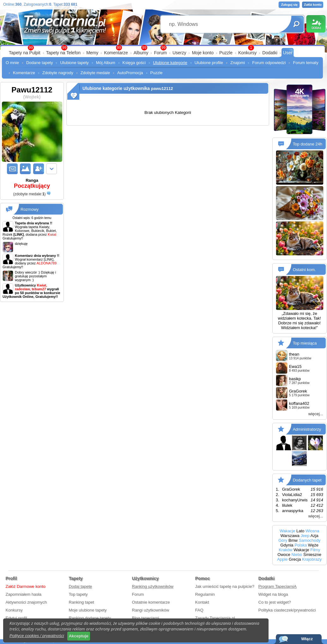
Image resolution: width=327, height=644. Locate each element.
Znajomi (238, 63)
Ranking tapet (82, 602)
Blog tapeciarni (146, 618)
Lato (300, 531)
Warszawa (290, 536)
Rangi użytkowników (151, 610)
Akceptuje (79, 636)
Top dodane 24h (308, 144)
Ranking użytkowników (153, 586)
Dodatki (270, 53)
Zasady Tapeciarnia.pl (215, 618)
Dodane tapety (40, 63)
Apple (282, 559)
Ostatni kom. (304, 270)
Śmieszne (312, 555)
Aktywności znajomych (26, 602)
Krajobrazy (312, 559)
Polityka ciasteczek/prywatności (287, 610)
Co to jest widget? (275, 602)
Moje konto (203, 53)
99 (163, 48)
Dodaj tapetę (81, 586)
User (288, 53)
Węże (313, 545)
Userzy (179, 53)
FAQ (199, 610)
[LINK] (49, 259)
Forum (160, 53)
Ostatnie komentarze (151, 602)
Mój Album (106, 63)
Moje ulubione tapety (88, 610)
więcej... (316, 414)
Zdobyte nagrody (58, 73)
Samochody (310, 540)
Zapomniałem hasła (24, 594)
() (30, 194)
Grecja (295, 559)
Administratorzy (307, 429)
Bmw (293, 540)
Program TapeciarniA (278, 586)
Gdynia (287, 545)
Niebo (297, 555)
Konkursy (247, 53)
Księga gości (134, 63)
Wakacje (287, 531)
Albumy (141, 53)
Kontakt (202, 602)
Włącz (307, 639)
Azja (314, 536)
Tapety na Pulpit (25, 53)
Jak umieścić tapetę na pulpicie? (225, 586)
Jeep (305, 536)
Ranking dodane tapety (90, 618)
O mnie (12, 63)
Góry (283, 540)
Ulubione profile (209, 63)
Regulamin (205, 594)
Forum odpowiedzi (269, 63)
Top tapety (78, 594)
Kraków (285, 550)
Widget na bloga (273, 594)
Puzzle (226, 53)
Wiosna (312, 531)
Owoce (284, 555)
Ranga (32, 184)
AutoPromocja (130, 73)
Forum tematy (306, 63)
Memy (92, 53)
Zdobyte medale (95, 73)
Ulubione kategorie (170, 63)
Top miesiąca (305, 343)
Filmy (315, 550)
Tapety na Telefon (64, 53)
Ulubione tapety (74, 63)
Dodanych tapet (307, 480)
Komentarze (116, 53)
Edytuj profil (16, 618)
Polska (301, 545)
